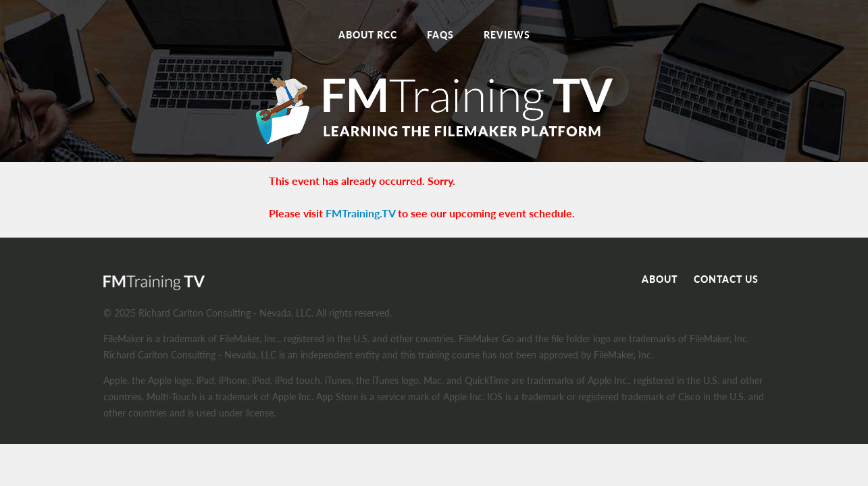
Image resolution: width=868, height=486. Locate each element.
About (660, 279)
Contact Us (726, 279)
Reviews (507, 35)
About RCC (368, 35)
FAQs (440, 35)
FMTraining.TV (360, 213)
